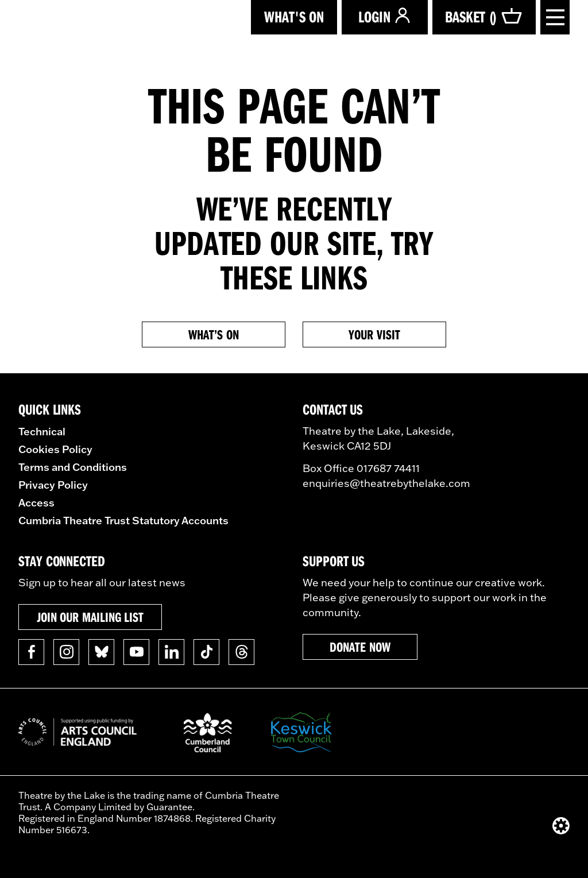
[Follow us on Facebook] (31, 652)
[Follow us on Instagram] (66, 652)
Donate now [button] (360, 647)
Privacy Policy (53, 485)
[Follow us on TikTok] (206, 652)
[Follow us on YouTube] (136, 652)
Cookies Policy (55, 449)
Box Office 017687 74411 (361, 468)
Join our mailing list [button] (90, 617)
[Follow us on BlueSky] (101, 652)
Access (36, 502)
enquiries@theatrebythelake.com (386, 483)
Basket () (484, 17)
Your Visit (374, 334)
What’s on (213, 334)
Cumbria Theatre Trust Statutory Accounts (123, 520)
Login (385, 16)
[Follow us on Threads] (241, 652)
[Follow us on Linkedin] (171, 652)
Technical (42, 431)
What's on (294, 16)
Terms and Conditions (73, 467)
